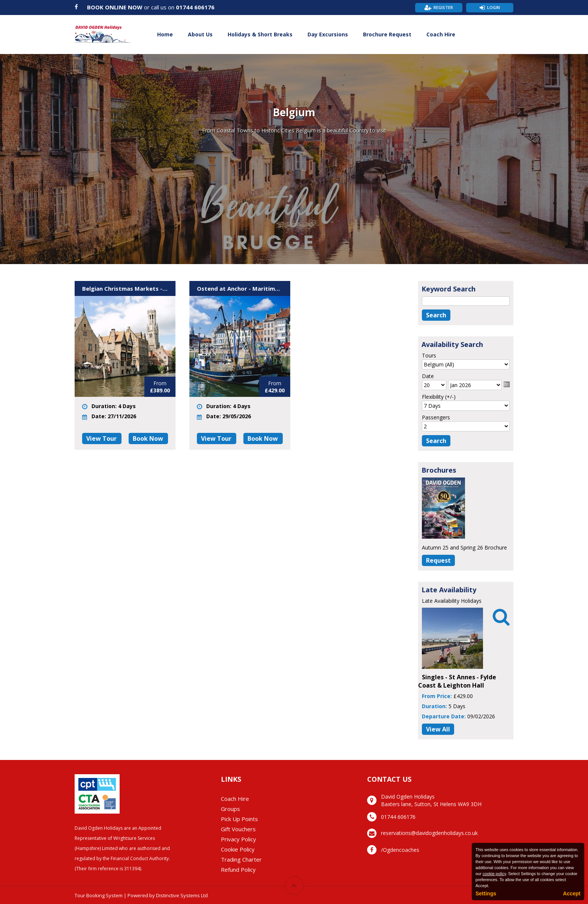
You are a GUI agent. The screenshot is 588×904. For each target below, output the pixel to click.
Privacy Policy (238, 839)
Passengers (436, 417)
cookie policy (494, 874)
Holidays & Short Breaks (260, 34)
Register (443, 7)
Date (428, 376)
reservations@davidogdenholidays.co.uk (429, 833)
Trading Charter (241, 859)
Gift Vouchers (238, 829)
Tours (429, 355)
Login (493, 7)
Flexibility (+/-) (439, 397)
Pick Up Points (239, 819)
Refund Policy (238, 869)
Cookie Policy (238, 849)
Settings (486, 893)
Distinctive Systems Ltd (182, 895)
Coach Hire (441, 34)
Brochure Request (387, 34)
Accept (572, 893)
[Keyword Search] (466, 301)
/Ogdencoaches (400, 850)
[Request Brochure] (438, 561)
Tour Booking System (99, 895)
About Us (200, 34)
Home (165, 34)
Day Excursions (328, 34)
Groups (230, 809)
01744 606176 (195, 7)
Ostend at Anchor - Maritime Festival (240, 288)
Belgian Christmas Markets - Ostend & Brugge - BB (125, 288)
